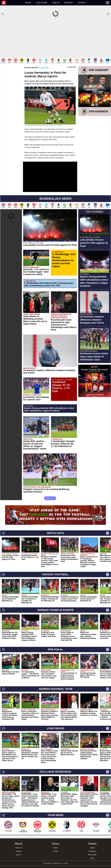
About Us (19, 844)
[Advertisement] (55, 37)
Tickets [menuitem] (82, 3)
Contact (19, 848)
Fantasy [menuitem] (69, 3)
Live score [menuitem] (42, 3)
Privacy (55, 848)
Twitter (92, 844)
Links (92, 855)
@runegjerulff (43, 64)
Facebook (92, 848)
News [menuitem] (28, 3)
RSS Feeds (92, 851)
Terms (56, 844)
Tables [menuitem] (56, 3)
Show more (50, 495)
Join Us (19, 851)
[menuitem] (12, 3)
